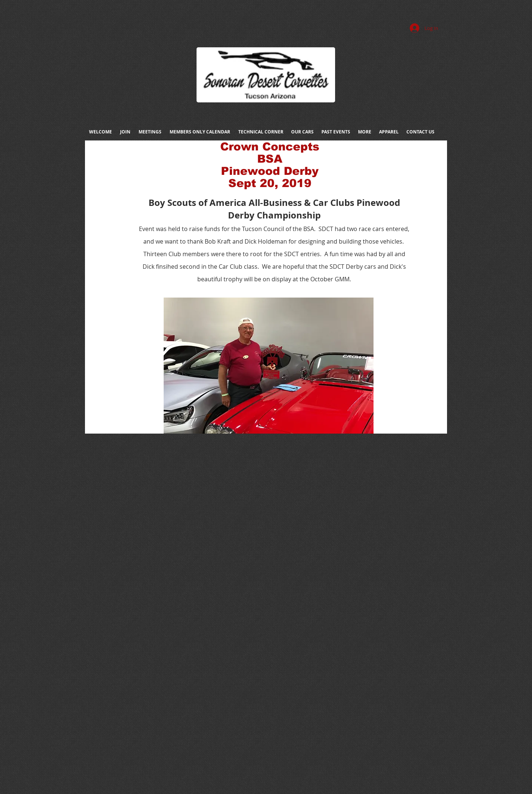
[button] (269, 366)
